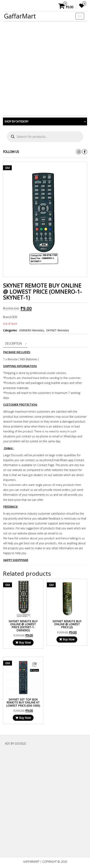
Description (13, 343)
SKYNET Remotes (58, 330)
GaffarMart (20, 16)
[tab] (15, 343)
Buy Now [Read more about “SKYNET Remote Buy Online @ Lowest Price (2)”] (69, 639)
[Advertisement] (45, 69)
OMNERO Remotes (31, 330)
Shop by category (16, 121)
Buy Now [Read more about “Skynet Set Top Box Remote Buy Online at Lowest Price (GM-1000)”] (25, 718)
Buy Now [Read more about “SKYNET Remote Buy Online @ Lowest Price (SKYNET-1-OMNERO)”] (25, 642)
